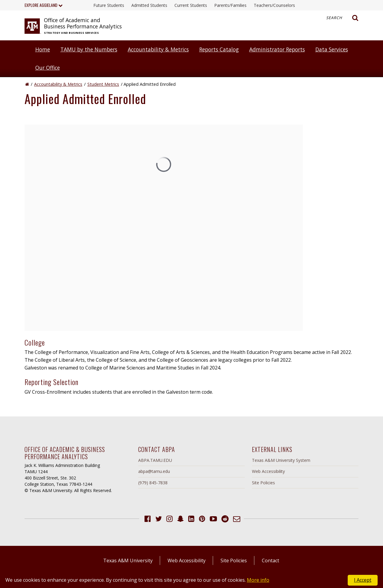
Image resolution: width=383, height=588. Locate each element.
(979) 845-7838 (153, 483)
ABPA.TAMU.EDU (155, 460)
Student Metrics (103, 84)
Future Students (109, 5)
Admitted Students (149, 5)
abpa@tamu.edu (154, 471)
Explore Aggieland (44, 5)
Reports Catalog (219, 49)
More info (258, 580)
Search (342, 18)
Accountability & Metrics (158, 49)
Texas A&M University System (281, 460)
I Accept (363, 580)
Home (43, 49)
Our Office (48, 68)
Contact (270, 560)
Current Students (191, 5)
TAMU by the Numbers (89, 49)
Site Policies (263, 483)
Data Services (332, 49)
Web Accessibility (268, 471)
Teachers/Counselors (274, 5)
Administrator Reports (277, 49)
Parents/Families (230, 5)
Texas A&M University (128, 560)
